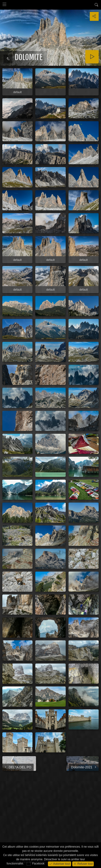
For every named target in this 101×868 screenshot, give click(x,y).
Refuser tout (85, 864)
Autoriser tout (61, 864)
